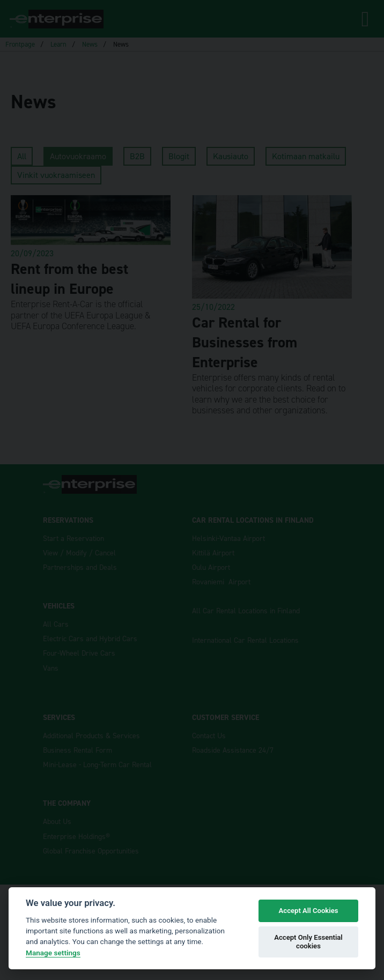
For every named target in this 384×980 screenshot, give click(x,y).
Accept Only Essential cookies (308, 942)
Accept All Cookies (309, 911)
